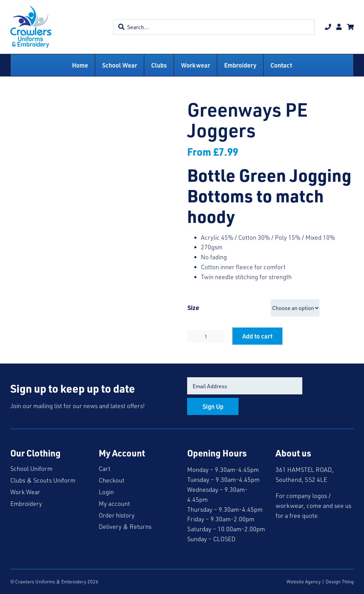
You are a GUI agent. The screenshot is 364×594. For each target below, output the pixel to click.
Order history (117, 515)
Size (193, 308)
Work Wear (25, 492)
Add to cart (257, 336)
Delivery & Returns (125, 526)
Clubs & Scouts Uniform (43, 480)
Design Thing (340, 581)
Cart (105, 468)
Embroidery (26, 503)
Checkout (112, 480)
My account (114, 503)
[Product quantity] (206, 336)
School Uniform (31, 468)
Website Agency (304, 581)
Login (106, 492)
